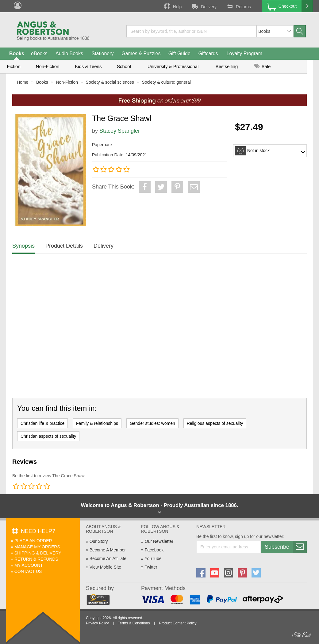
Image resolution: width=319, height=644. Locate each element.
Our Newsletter (159, 541)
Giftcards (208, 53)
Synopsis (23, 246)
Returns (238, 6)
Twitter (151, 567)
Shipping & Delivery (38, 553)
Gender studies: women (152, 423)
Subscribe (286, 547)
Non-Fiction (48, 66)
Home (23, 82)
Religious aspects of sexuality (215, 423)
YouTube (153, 558)
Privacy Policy (97, 623)
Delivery (204, 6)
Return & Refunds (36, 559)
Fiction (13, 66)
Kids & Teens (88, 66)
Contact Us (28, 571)
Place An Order (33, 541)
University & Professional (173, 66)
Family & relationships (97, 423)
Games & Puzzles (141, 53)
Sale (262, 66)
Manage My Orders (37, 547)
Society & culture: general (166, 82)
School (124, 66)
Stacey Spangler (120, 131)
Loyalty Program (245, 53)
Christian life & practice (42, 423)
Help (172, 6)
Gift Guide (179, 53)
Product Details (64, 246)
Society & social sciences (110, 82)
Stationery (102, 53)
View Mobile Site (105, 567)
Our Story (99, 541)
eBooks (39, 53)
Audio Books (69, 53)
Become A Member (108, 550)
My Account (29, 565)
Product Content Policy (178, 623)
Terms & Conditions (134, 623)
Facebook (154, 550)
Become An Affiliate (108, 558)
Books (17, 53)
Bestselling (227, 66)
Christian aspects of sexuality (48, 436)
